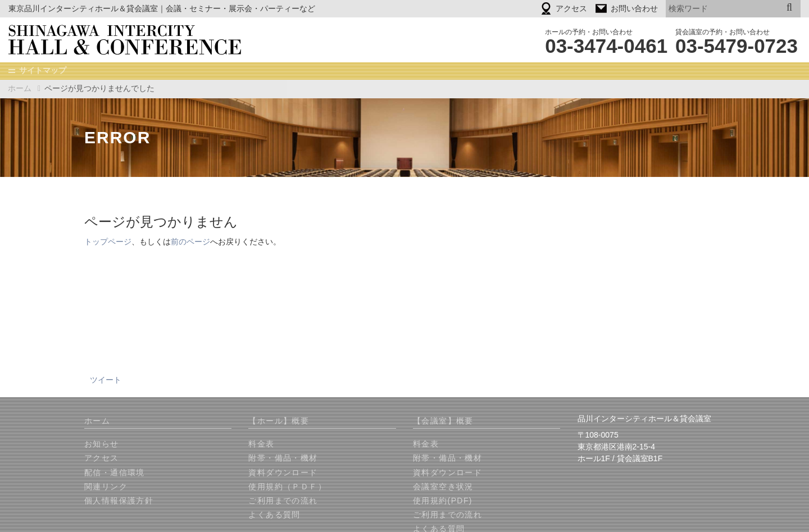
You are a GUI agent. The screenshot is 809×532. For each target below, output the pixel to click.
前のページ (190, 242)
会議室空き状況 (443, 487)
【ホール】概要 (279, 421)
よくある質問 (274, 515)
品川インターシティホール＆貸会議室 (133, 40)
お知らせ (102, 444)
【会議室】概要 (443, 421)
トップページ (108, 242)
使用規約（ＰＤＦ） (287, 487)
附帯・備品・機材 (283, 458)
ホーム (20, 88)
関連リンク (106, 487)
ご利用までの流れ (283, 501)
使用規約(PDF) (443, 501)
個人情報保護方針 (119, 501)
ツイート (106, 380)
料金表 (261, 444)
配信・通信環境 (115, 473)
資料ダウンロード (283, 473)
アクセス (102, 458)
